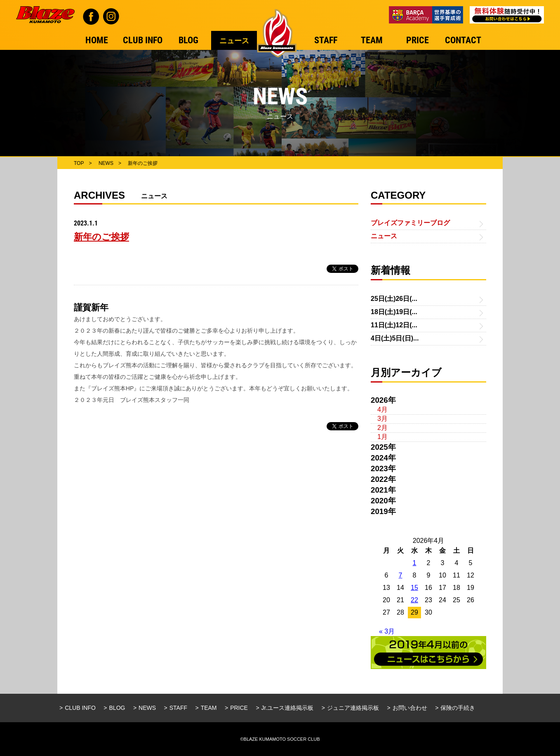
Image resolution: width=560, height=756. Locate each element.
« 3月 (387, 631)
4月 (382, 410)
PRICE (239, 708)
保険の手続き (458, 708)
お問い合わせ (410, 708)
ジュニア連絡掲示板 (353, 708)
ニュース (384, 236)
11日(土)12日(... (394, 325)
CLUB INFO (80, 708)
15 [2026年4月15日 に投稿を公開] (414, 588)
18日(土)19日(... (394, 312)
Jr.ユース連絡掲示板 (288, 708)
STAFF (178, 708)
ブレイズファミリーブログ (410, 223)
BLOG (117, 708)
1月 (382, 437)
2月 (382, 428)
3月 (382, 419)
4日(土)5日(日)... (395, 338)
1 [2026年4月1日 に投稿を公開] (415, 563)
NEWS (147, 708)
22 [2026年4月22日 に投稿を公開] (414, 600)
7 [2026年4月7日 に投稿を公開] (401, 575)
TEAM (209, 708)
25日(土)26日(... (394, 299)
